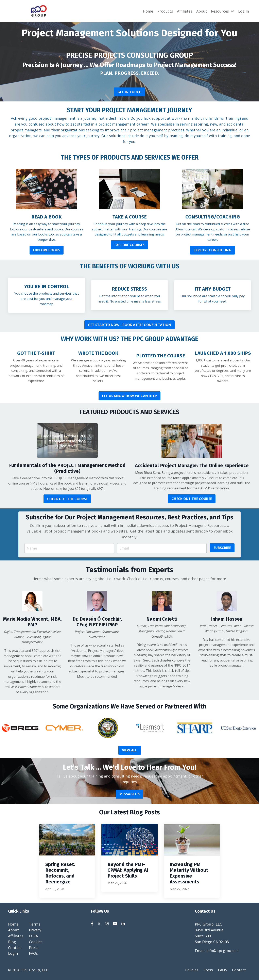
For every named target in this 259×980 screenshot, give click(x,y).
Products (165, 11)
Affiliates (185, 11)
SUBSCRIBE (222, 548)
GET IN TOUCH (130, 92)
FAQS (222, 970)
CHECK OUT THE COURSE (67, 499)
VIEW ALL (130, 750)
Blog (12, 942)
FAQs (33, 953)
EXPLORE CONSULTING (212, 250)
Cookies (36, 942)
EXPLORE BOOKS (46, 250)
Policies (192, 970)
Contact (15, 948)
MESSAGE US (129, 794)
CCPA (33, 936)
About (202, 11)
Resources (223, 11)
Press (34, 948)
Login (13, 953)
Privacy (35, 930)
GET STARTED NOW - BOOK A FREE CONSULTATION (130, 325)
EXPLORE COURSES (130, 245)
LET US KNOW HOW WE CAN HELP (130, 396)
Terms (35, 924)
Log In (244, 11)
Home (148, 11)
